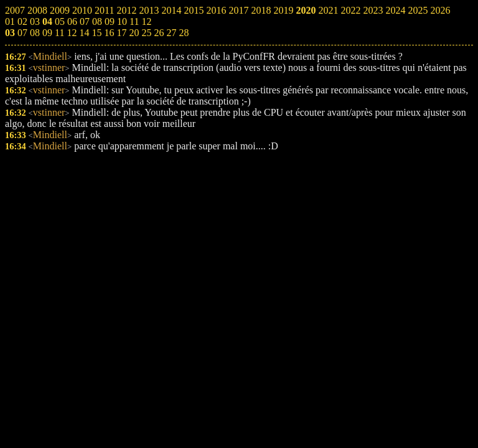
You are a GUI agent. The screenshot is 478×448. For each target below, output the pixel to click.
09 (47, 33)
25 (146, 33)
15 (96, 33)
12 (72, 33)
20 (134, 33)
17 (121, 33)
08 (35, 33)
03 (10, 33)
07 (22, 33)
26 (159, 33)
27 (171, 33)
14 (84, 33)
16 (109, 33)
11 (59, 33)
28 (184, 33)
